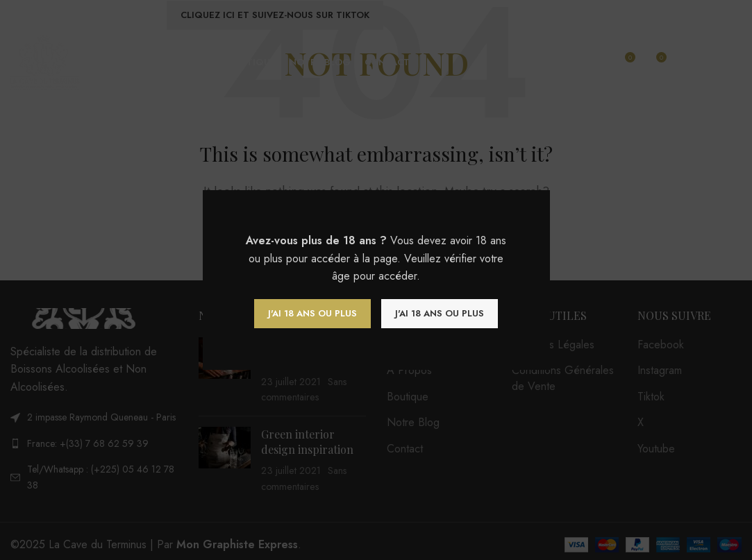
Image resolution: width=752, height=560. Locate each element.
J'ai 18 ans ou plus (312, 313)
